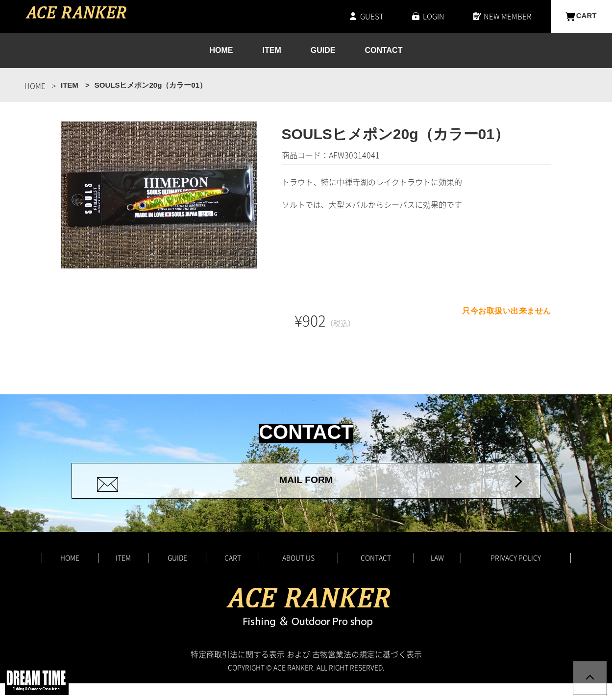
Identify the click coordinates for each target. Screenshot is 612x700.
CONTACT (383, 51)
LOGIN (434, 16)
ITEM (272, 51)
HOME (221, 51)
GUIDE (323, 51)
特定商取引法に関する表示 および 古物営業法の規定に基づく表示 (306, 671)
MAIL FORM (306, 489)
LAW (437, 574)
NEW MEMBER (507, 16)
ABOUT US (298, 574)
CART (587, 16)
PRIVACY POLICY (516, 574)
